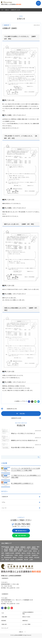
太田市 (29, 547)
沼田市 (34, 547)
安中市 (21, 549)
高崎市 (7, 547)
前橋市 (12, 547)
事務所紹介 (25, 621)
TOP (2, 10)
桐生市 (17, 547)
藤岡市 (11, 549)
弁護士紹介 (4, 624)
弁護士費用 (4, 617)
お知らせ (7, 10)
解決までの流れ (26, 617)
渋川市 (6, 549)
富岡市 (16, 549)
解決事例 (4, 621)
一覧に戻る (21, 414)
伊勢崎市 (23, 547)
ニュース (4, 508)
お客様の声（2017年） (12, 409)
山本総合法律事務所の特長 (28, 613)
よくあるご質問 (26, 624)
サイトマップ (5, 628)
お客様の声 (6, 25)
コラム (4, 502)
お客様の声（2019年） (16, 418)
